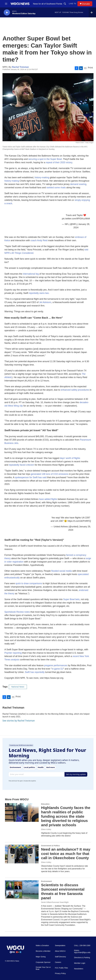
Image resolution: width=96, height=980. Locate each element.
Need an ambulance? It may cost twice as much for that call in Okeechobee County (66, 854)
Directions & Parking (82, 958)
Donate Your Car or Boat (43, 968)
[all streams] (92, 12)
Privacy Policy (60, 973)
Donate (86, 4)
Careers (58, 962)
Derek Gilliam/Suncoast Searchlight (55, 902)
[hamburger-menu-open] (6, 4)
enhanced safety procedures (75, 390)
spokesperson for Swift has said (31, 477)
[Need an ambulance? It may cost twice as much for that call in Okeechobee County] (22, 854)
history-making (42, 177)
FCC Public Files (61, 968)
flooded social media (62, 571)
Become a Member (43, 951)
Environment (46, 881)
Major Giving (41, 957)
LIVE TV (73, 4)
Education (45, 804)
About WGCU (60, 951)
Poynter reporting (13, 653)
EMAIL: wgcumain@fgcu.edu (82, 951)
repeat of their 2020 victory (59, 162)
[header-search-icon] (65, 4)
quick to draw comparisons (29, 583)
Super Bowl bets (71, 599)
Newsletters (79, 969)
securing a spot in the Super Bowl (45, 159)
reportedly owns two (39, 293)
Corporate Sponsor (43, 962)
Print (90, 68)
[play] (7, 12)
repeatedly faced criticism (21, 465)
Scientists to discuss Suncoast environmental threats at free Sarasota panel (63, 891)
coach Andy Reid (39, 240)
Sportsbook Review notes (17, 612)
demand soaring (78, 184)
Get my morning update (76, 774)
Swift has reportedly (35, 672)
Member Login (80, 963)
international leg (31, 274)
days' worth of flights (70, 458)
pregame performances (56, 665)
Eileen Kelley (46, 829)
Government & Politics (50, 846)
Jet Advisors (45, 302)
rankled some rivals (56, 188)
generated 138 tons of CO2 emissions (50, 474)
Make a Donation (42, 946)
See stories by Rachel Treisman (19, 721)
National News (18, 687)
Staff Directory (60, 957)
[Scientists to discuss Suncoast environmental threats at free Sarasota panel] (22, 890)
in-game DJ (58, 669)
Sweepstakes (60, 946)
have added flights (48, 499)
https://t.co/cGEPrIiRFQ (79, 521)
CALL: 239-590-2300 (82, 946)
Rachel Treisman (20, 67)
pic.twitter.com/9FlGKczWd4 (76, 219)
